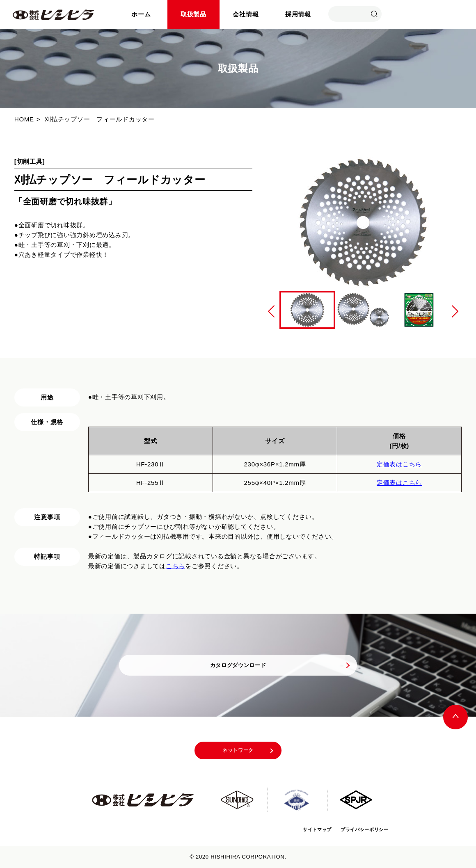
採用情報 (298, 14)
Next (455, 311)
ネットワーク (238, 753)
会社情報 (246, 14)
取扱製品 (193, 14)
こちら (175, 566)
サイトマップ (298, 829)
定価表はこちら (399, 464)
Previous (271, 311)
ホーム (141, 14)
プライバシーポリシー (357, 829)
